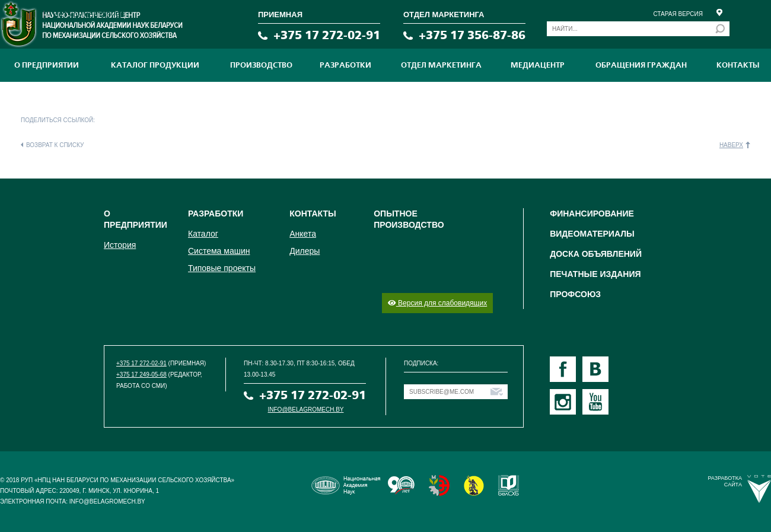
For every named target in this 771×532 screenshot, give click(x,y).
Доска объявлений (596, 254)
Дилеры (305, 251)
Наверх (731, 145)
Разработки (345, 65)
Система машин (219, 251)
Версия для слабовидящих (437, 303)
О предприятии (47, 65)
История (120, 245)
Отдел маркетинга (441, 65)
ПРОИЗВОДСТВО (261, 65)
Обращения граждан (641, 65)
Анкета (303, 234)
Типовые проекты (222, 268)
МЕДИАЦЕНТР (538, 65)
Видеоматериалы (592, 234)
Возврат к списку (55, 145)
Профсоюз (575, 294)
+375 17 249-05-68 (141, 375)
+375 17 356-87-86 (472, 35)
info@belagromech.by (306, 410)
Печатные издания (595, 274)
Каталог (203, 234)
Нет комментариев (89, 14)
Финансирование (592, 214)
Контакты (738, 65)
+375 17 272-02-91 (327, 35)
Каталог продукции (155, 65)
